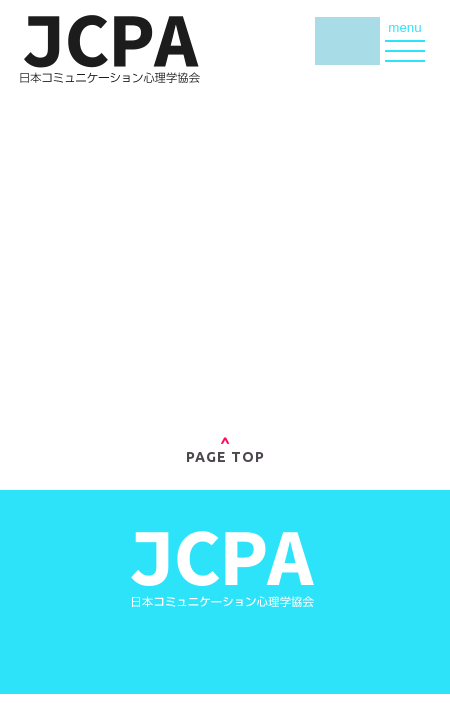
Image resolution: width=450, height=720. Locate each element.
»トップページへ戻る (225, 346)
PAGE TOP (225, 451)
